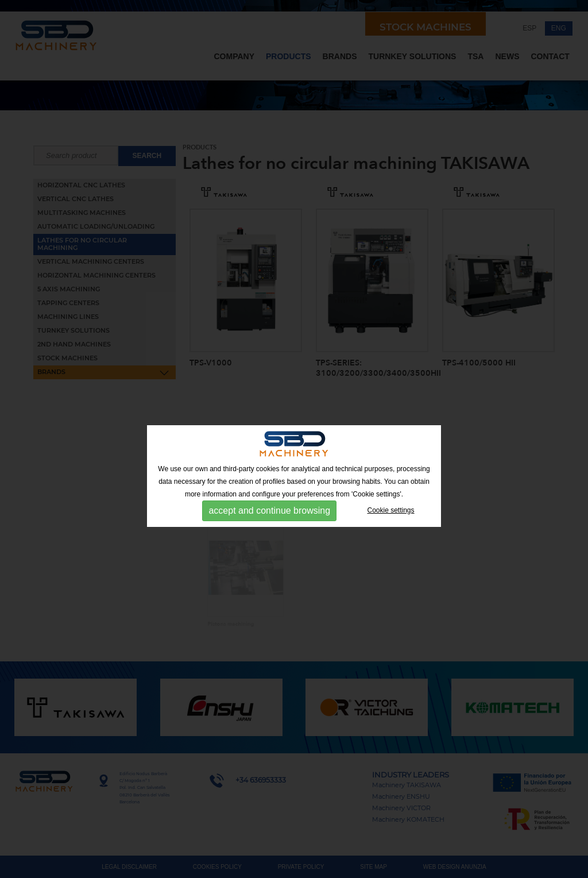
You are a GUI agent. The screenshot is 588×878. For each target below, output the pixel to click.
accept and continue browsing (269, 511)
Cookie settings (391, 510)
